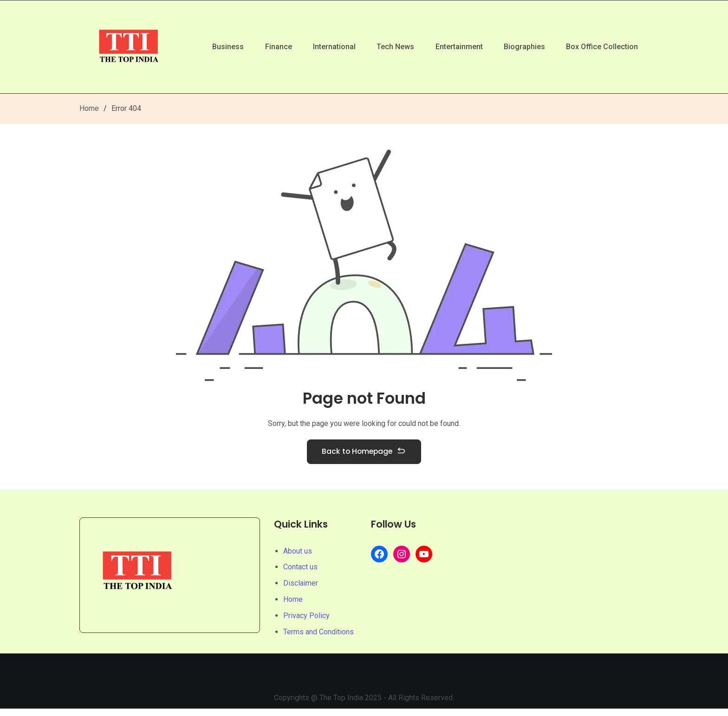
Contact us (300, 574)
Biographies (521, 47)
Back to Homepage (364, 456)
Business (214, 47)
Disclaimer (301, 590)
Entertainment (454, 47)
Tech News (388, 47)
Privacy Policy (306, 623)
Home (89, 108)
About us (298, 558)
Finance (266, 47)
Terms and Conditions (318, 639)
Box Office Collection (601, 47)
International (325, 47)
